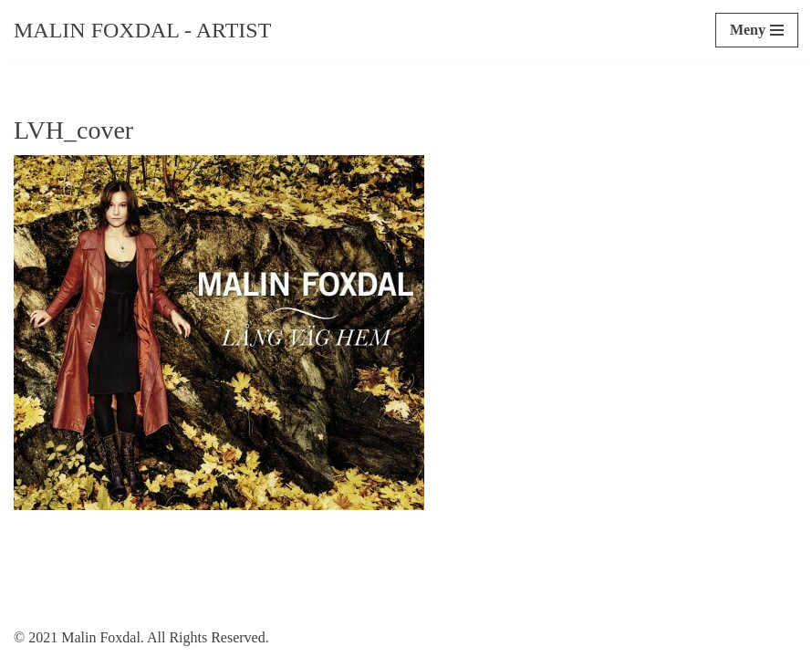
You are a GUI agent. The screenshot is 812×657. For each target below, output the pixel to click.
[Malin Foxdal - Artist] (142, 30)
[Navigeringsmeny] (757, 30)
